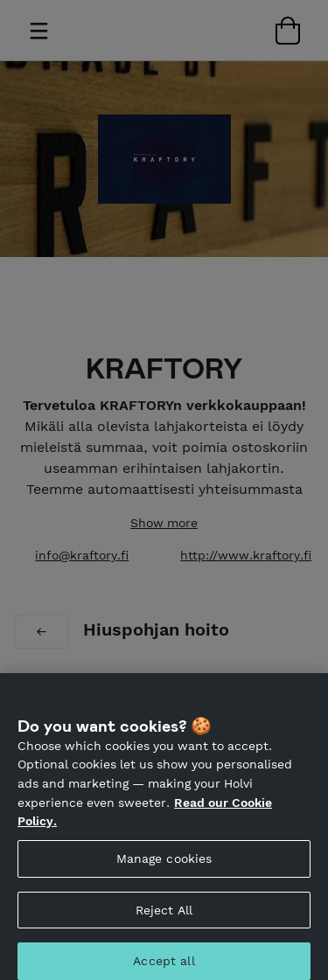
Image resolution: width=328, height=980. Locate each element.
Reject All (164, 915)
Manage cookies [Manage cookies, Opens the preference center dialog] (164, 864)
